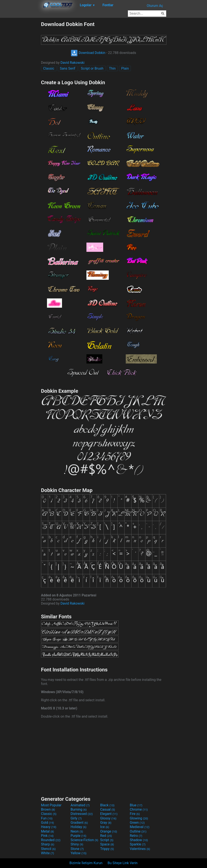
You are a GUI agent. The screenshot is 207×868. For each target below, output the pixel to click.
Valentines (140, 849)
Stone (77, 849)
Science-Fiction (84, 840)
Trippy (107, 849)
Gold (48, 823)
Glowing (139, 818)
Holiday (79, 827)
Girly (76, 818)
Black (107, 805)
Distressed (82, 814)
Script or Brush (92, 68)
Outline (138, 831)
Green (137, 823)
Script (107, 840)
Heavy (49, 827)
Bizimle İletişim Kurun (86, 863)
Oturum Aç (155, 6)
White (48, 853)
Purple (78, 836)
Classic (49, 68)
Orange (109, 831)
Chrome (139, 809)
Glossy (108, 818)
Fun (47, 818)
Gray (106, 823)
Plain (125, 68)
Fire (135, 814)
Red (106, 836)
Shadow (139, 840)
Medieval (140, 827)
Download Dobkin (88, 53)
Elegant (109, 814)
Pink (47, 836)
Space (107, 844)
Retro (136, 836)
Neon (77, 831)
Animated (80, 805)
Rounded (51, 840)
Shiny (77, 844)
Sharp (48, 844)
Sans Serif (68, 68)
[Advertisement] (20, 86)
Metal (48, 831)
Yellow (79, 853)
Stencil (48, 849)
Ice (105, 827)
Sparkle (138, 844)
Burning (79, 809)
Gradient (79, 823)
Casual (108, 809)
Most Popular (51, 805)
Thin (112, 68)
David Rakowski (73, 63)
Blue (136, 805)
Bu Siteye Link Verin (123, 863)
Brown (48, 809)
